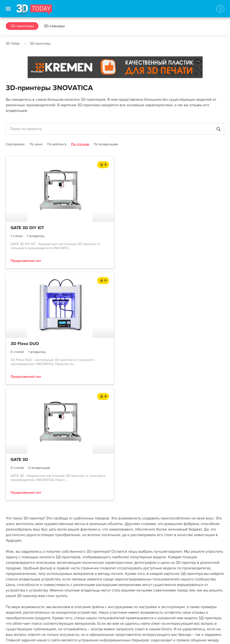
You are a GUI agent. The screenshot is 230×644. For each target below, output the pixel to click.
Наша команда (18, 613)
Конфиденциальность (139, 636)
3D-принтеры (22, 26)
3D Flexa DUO (136, 228)
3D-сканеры (54, 26)
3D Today (13, 43)
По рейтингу (57, 144)
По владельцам (106, 144)
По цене (36, 144)
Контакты (14, 595)
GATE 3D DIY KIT (27, 228)
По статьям (80, 144)
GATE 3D (19, 344)
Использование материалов (92, 636)
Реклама (37, 72)
